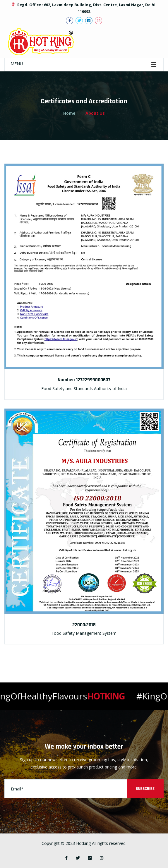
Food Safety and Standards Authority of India (84, 388)
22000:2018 (84, 625)
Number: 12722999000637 (84, 380)
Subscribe (145, 789)
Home (69, 113)
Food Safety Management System (84, 633)
